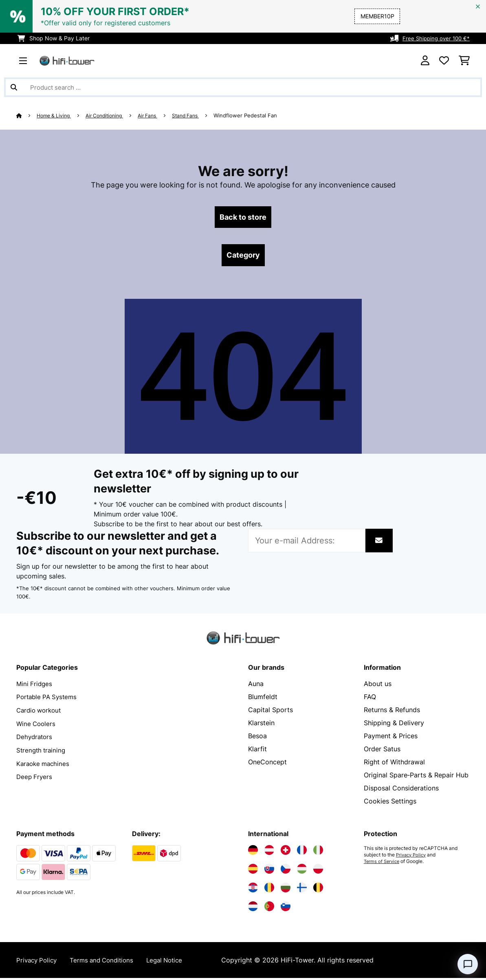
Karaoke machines (44, 764)
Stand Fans (199, 115)
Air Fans (158, 115)
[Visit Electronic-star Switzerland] (286, 852)
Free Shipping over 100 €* (434, 38)
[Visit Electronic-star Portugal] (269, 908)
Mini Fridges (35, 686)
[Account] (425, 61)
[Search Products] (243, 87)
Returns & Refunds (392, 712)
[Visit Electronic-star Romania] (269, 890)
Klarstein (261, 725)
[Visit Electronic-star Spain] (253, 871)
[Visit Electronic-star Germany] (253, 852)
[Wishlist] (444, 61)
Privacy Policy (412, 857)
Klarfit (257, 751)
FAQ (370, 699)
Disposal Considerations (401, 790)
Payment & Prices (391, 738)
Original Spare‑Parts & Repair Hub (416, 777)
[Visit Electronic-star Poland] (318, 871)
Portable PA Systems (49, 699)
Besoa (257, 738)
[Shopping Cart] (464, 61)
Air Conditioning (111, 115)
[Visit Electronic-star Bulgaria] (286, 890)
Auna (256, 686)
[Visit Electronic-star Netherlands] (253, 908)
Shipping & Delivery (394, 725)
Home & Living (56, 115)
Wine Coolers (37, 725)
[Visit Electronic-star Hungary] (302, 871)
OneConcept (267, 764)
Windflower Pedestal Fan (260, 115)
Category (243, 257)
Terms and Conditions (107, 962)
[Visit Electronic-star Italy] (318, 852)
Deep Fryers (35, 777)
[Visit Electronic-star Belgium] (318, 890)
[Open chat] (468, 964)
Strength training (42, 751)
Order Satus (382, 751)
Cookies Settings (390, 803)
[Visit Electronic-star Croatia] (253, 890)
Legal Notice (173, 962)
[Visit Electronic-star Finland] (302, 890)
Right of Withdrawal (394, 764)
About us (378, 686)
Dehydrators (35, 738)
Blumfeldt (263, 699)
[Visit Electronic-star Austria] (269, 852)
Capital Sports (270, 712)
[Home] (27, 115)
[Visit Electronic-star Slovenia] (286, 908)
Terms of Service (383, 863)
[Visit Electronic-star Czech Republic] (286, 871)
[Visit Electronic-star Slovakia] (269, 871)
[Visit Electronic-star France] (302, 852)
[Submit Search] (14, 87)
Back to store (243, 218)
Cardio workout (41, 712)
